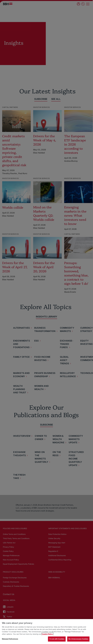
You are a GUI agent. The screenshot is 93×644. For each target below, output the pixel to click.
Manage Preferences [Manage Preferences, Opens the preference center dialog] (10, 639)
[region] (46, 632)
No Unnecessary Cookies (78, 639)
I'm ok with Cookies (57, 639)
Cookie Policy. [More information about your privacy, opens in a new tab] (47, 634)
